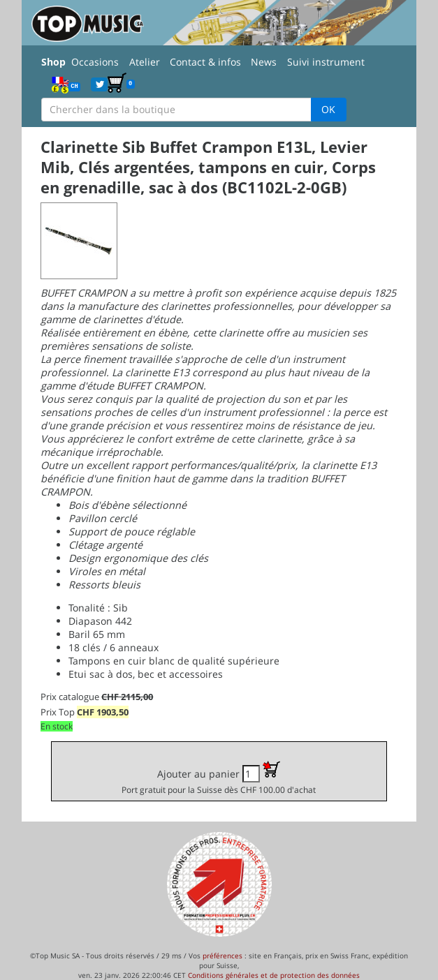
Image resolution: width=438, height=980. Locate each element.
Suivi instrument (326, 62)
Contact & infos (205, 62)
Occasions (95, 62)
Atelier (145, 62)
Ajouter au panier (219, 778)
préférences (222, 956)
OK (328, 109)
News (264, 62)
